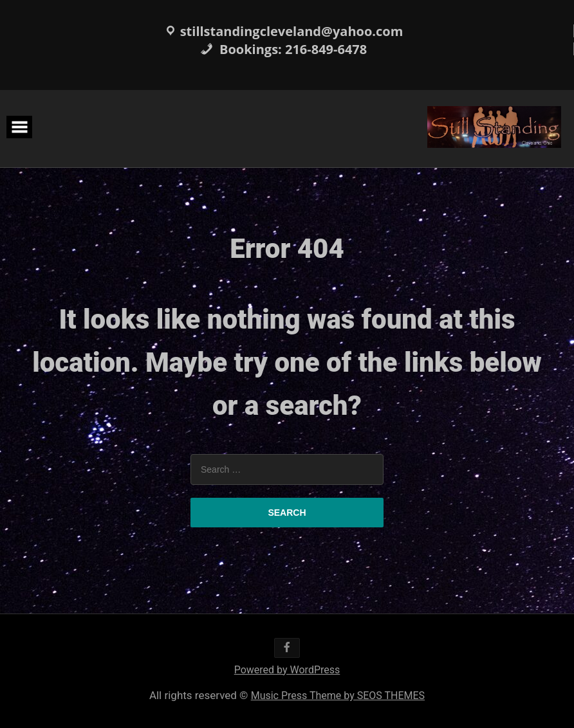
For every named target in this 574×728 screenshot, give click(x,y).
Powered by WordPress (287, 670)
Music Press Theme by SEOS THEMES (338, 696)
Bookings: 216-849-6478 (283, 49)
